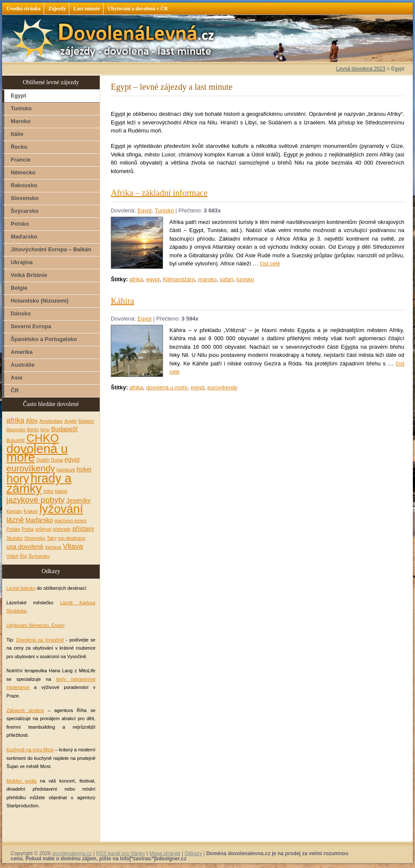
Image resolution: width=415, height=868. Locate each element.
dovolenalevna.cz (72, 853)
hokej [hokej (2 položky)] (84, 469)
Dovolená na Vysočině (40, 640)
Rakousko (24, 185)
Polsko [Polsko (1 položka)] (13, 529)
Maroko (21, 121)
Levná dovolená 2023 (361, 69)
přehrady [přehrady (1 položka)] (62, 529)
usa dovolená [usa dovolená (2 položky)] (25, 547)
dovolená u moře (167, 387)
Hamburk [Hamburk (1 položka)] (66, 470)
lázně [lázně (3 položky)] (15, 520)
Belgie (19, 288)
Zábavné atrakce (25, 710)
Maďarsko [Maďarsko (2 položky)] (39, 520)
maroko (207, 279)
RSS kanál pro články (120, 853)
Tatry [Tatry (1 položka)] (52, 538)
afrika (136, 279)
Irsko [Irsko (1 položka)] (49, 491)
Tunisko (164, 210)
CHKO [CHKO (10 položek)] (43, 438)
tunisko (245, 279)
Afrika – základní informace (159, 193)
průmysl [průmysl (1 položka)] (43, 529)
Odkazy (193, 853)
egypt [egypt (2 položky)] (72, 459)
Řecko (19, 147)
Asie (16, 378)
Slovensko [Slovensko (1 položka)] (35, 538)
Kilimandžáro (179, 279)
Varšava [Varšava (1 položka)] (53, 547)
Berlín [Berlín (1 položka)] (33, 430)
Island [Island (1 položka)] (61, 491)
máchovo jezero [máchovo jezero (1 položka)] (70, 521)
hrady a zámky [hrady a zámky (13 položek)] (39, 484)
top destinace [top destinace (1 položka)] (72, 538)
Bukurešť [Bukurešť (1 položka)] (16, 440)
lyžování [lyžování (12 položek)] (61, 509)
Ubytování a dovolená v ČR (138, 9)
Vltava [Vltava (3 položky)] (73, 546)
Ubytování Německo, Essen (36, 625)
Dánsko (21, 313)
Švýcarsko (25, 211)
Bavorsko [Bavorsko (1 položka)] (16, 430)
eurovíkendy (223, 387)
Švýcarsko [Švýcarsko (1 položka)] (39, 556)
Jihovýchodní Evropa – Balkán (51, 249)
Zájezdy (57, 9)
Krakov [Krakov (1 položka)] (31, 511)
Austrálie (23, 365)
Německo (23, 172)
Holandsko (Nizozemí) (40, 301)
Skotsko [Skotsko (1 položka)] (15, 538)
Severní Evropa (31, 326)
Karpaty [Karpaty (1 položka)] (14, 511)
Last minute (87, 9)
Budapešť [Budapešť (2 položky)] (64, 429)
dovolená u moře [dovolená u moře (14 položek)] (37, 453)
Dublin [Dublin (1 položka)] (43, 460)
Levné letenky (21, 588)
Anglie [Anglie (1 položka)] (71, 421)
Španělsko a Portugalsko (44, 339)
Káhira (122, 301)
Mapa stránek (165, 853)
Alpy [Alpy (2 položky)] (32, 421)
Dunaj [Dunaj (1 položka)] (57, 460)
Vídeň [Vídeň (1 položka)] (12, 556)
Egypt (144, 210)
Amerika (22, 352)
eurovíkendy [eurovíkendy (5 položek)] (31, 468)
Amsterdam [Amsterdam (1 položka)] (51, 421)
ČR (15, 390)
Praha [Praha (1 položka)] (28, 529)
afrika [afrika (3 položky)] (15, 420)
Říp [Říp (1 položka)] (23, 556)
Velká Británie (29, 275)
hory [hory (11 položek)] (18, 478)
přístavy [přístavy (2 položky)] (83, 529)
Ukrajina (22, 262)
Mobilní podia (21, 781)
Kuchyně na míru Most (30, 750)
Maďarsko (24, 237)
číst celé (270, 263)
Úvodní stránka (24, 9)
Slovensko (25, 198)
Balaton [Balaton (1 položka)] (86, 421)
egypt (153, 279)
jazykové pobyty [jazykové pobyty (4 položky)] (36, 500)
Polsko (20, 224)
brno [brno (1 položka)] (45, 430)
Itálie (17, 134)
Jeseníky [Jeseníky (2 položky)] (79, 500)
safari (226, 279)
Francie (21, 160)
